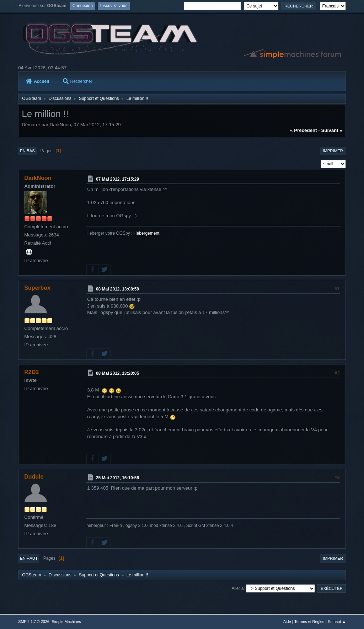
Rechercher (78, 81)
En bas (27, 151)
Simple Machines (66, 622)
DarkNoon (38, 178)
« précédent (304, 130)
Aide (287, 622)
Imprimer (333, 151)
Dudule (34, 477)
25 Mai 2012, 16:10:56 (117, 478)
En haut (29, 558)
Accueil (37, 81)
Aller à (237, 588)
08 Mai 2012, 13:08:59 (117, 289)
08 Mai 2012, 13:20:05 (117, 373)
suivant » (332, 130)
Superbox (37, 288)
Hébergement (147, 233)
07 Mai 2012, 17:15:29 (117, 179)
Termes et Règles (309, 622)
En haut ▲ (337, 622)
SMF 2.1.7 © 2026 (34, 622)
